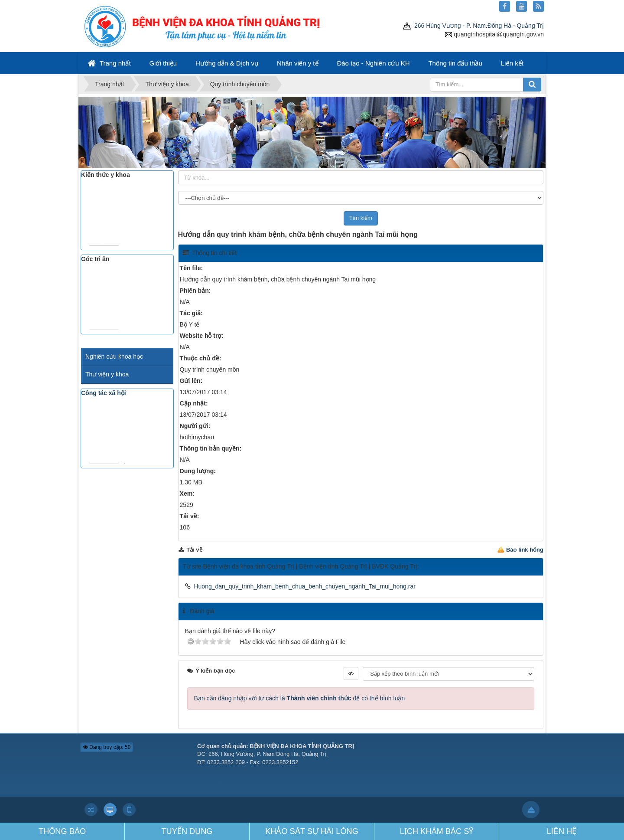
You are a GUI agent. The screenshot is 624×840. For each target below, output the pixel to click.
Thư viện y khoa (107, 374)
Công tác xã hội (104, 393)
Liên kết (512, 63)
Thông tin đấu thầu (455, 63)
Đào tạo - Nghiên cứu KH (373, 63)
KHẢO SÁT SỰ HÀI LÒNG (312, 831)
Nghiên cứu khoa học (114, 356)
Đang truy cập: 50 (107, 747)
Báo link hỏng (525, 550)
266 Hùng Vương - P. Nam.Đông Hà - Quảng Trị (473, 26)
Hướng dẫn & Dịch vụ (227, 63)
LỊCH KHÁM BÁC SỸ (437, 831)
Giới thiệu (163, 63)
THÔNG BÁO (62, 831)
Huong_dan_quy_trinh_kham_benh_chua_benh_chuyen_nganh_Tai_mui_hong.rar (304, 586)
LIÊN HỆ (562, 831)
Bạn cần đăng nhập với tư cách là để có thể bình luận (300, 698)
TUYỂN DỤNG (187, 831)
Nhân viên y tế (298, 63)
